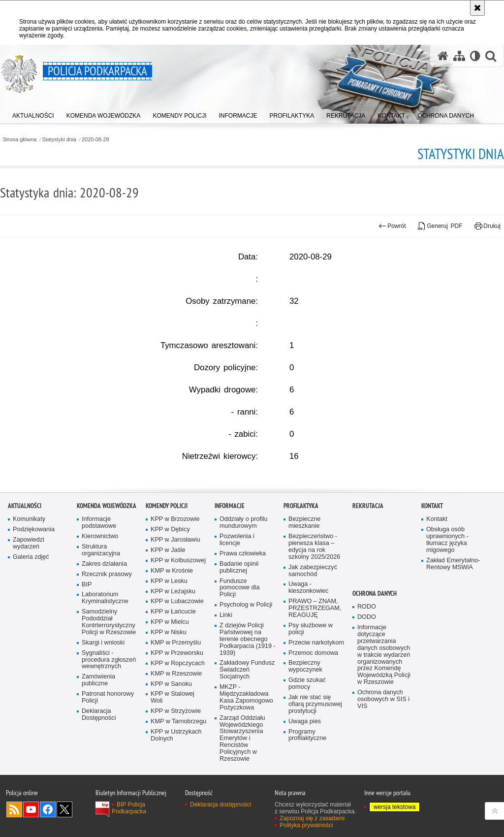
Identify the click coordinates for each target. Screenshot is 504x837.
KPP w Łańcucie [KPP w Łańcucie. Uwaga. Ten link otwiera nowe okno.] (173, 638)
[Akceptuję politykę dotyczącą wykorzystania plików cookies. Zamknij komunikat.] (477, 8)
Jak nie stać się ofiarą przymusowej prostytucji (315, 730)
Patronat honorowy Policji (108, 723)
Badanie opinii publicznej (239, 593)
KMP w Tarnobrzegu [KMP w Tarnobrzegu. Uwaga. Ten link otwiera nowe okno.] (178, 747)
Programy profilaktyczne (307, 761)
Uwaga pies (305, 747)
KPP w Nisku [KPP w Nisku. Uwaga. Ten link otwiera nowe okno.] (169, 658)
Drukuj (488, 226)
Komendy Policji (167, 532)
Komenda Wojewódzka (107, 532)
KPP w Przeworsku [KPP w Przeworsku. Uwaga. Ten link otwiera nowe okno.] (177, 679)
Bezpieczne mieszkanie (304, 549)
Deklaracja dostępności (220, 831)
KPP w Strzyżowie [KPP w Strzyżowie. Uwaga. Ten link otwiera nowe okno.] (176, 737)
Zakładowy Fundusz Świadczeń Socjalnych (247, 696)
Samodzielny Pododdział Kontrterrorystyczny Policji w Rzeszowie (109, 648)
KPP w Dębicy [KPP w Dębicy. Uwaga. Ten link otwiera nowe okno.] (170, 555)
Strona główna (19, 140)
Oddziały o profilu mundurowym (244, 549)
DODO (367, 643)
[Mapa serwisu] (459, 56)
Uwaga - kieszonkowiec (308, 614)
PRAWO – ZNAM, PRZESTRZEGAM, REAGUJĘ (315, 634)
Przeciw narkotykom (316, 668)
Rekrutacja (368, 532)
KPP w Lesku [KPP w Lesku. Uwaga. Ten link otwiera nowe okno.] (169, 607)
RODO (367, 632)
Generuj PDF (440, 226)
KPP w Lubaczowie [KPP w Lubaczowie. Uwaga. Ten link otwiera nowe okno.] (177, 628)
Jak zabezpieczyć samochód (313, 596)
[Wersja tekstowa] (475, 56)
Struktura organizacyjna (101, 576)
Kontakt (432, 532)
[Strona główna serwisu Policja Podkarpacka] (443, 56)
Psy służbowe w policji (311, 655)
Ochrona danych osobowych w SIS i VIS (383, 725)
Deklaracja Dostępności (99, 740)
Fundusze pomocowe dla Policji (239, 614)
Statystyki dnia (60, 140)
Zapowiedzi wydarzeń (29, 569)
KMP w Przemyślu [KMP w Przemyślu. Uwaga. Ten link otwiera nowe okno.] (176, 668)
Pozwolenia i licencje (237, 565)
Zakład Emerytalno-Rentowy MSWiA (453, 590)
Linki (226, 641)
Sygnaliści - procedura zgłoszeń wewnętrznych (109, 686)
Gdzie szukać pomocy (307, 709)
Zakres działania (104, 590)
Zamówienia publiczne (98, 706)
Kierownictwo (100, 562)
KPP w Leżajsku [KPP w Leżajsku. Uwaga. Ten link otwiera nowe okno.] (173, 617)
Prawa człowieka (243, 579)
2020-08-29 (95, 140)
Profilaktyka (301, 532)
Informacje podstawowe (99, 549)
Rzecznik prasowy (107, 600)
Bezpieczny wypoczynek (305, 692)
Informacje (230, 532)
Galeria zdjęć (31, 583)
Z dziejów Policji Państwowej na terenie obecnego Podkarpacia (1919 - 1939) (248, 665)
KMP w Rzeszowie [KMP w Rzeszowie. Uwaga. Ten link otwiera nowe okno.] (176, 699)
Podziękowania (34, 555)
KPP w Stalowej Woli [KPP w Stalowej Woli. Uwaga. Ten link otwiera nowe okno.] (173, 724)
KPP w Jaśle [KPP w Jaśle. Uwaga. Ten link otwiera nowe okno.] (168, 576)
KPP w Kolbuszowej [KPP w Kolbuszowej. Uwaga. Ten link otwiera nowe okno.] (178, 586)
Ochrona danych (375, 620)
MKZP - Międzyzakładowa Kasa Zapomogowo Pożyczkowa (246, 723)
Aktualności (25, 532)
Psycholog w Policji (246, 630)
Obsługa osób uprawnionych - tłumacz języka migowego (447, 565)
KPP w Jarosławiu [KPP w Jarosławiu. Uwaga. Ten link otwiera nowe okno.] (175, 565)
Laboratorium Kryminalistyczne (105, 624)
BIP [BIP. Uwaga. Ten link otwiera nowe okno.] (87, 610)
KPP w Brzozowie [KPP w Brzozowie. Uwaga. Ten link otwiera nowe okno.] (175, 545)
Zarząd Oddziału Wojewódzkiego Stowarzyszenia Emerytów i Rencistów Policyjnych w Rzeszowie (242, 764)
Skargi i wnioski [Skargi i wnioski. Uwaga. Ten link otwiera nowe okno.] (103, 668)
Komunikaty (29, 545)
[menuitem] (33, 113)
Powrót (392, 226)
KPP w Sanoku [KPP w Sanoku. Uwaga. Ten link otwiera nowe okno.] (171, 710)
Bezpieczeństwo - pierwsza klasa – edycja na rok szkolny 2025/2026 (314, 572)
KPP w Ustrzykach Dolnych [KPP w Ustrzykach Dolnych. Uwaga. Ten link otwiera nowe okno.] (176, 761)
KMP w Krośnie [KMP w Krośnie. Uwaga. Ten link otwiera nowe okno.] (172, 596)
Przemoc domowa (313, 679)
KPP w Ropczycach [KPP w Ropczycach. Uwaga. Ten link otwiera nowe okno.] (178, 689)
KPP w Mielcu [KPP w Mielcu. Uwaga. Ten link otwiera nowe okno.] (170, 648)
